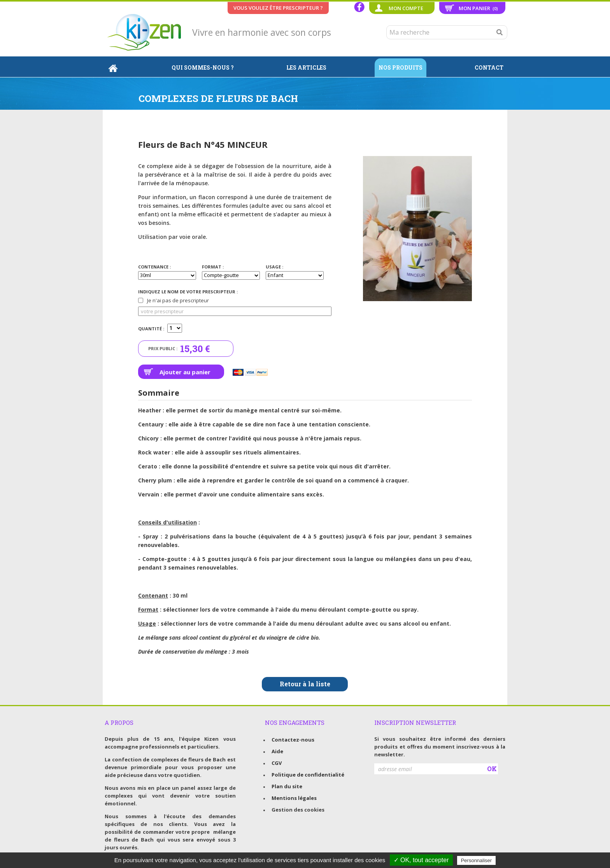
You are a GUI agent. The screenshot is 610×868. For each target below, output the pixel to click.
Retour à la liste (305, 684)
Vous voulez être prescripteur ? (278, 8)
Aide (277, 751)
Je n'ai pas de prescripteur (174, 300)
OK (492, 769)
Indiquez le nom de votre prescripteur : (188, 292)
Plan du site (287, 786)
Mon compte (406, 8)
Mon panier (478, 8)
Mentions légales (294, 798)
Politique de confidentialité (308, 775)
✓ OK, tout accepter (421, 860)
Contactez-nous (293, 740)
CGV (277, 763)
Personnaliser (477, 860)
